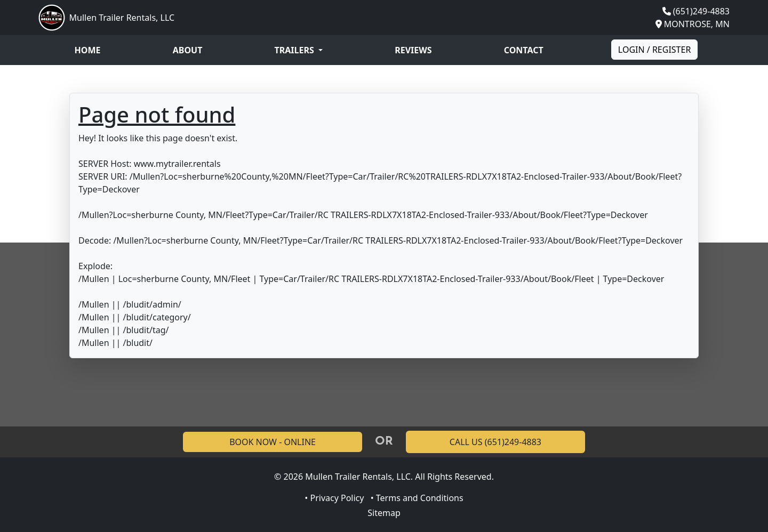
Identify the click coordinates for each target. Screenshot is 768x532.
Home (88, 50)
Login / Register (655, 50)
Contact (524, 50)
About (188, 50)
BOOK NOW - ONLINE (273, 442)
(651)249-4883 (701, 11)
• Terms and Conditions (417, 498)
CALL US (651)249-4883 (495, 442)
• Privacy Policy (334, 498)
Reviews (413, 50)
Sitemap (384, 513)
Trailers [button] (295, 50)
